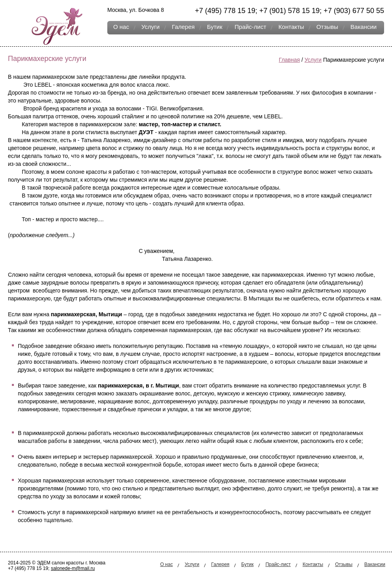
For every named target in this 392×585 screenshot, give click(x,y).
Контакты (291, 27)
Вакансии (363, 27)
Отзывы (327, 27)
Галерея (183, 27)
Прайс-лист (250, 27)
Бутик (215, 27)
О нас (121, 27)
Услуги (150, 27)
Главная (289, 60)
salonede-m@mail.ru (73, 568)
